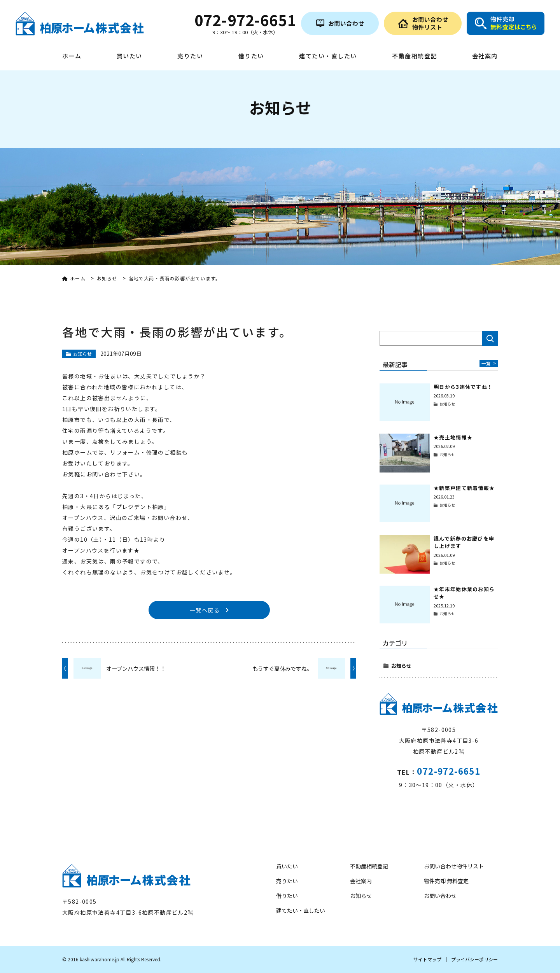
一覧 (488, 363)
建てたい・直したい (328, 56)
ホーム (72, 56)
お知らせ (401, 666)
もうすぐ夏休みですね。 (282, 669)
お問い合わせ (440, 896)
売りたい (190, 56)
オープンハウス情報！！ (136, 669)
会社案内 (485, 56)
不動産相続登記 (415, 56)
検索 (490, 338)
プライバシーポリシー (474, 959)
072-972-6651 (449, 771)
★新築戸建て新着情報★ (464, 488)
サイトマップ (427, 959)
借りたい (251, 56)
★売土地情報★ (453, 437)
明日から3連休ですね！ (463, 387)
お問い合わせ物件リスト (454, 866)
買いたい (129, 56)
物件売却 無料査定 (446, 881)
